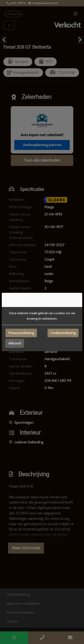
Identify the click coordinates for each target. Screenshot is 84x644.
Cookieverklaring (63, 333)
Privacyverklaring (21, 333)
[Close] (78, 299)
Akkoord (15, 343)
